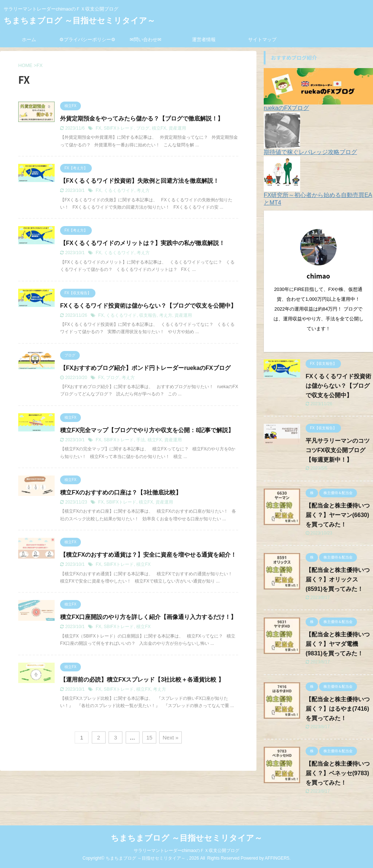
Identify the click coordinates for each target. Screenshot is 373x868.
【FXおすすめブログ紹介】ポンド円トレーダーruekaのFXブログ (145, 368)
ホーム (29, 40)
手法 (141, 440)
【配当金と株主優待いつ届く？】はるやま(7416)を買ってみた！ (338, 709)
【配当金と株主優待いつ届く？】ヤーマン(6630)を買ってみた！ (338, 515)
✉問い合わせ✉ (146, 40)
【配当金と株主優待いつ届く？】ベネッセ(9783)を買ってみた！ (338, 773)
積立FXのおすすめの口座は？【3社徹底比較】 (121, 492)
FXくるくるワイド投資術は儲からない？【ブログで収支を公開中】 (148, 306)
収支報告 (148, 315)
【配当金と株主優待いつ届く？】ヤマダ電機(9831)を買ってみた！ (338, 644)
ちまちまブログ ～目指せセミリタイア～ (79, 21)
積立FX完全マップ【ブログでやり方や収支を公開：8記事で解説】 (147, 430)
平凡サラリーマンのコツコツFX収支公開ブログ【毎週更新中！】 (338, 450)
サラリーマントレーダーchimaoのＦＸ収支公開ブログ (187, 851)
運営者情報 (204, 40)
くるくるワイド (119, 190)
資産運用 (177, 128)
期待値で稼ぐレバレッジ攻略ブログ (310, 152)
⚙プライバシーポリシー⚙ (87, 40)
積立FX (159, 128)
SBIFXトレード (119, 128)
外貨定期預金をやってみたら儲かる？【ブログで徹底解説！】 (142, 119)
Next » (170, 737)
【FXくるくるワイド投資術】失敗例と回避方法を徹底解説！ (140, 181)
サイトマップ (262, 40)
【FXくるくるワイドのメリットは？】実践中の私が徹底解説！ (142, 243)
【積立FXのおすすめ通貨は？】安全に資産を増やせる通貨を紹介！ (148, 555)
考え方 (143, 190)
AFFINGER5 (277, 858)
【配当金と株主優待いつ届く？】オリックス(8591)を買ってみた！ (338, 579)
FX (99, 128)
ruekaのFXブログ (286, 108)
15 (150, 737)
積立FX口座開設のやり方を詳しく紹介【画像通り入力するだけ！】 (148, 617)
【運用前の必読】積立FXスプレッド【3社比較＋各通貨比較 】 (142, 680)
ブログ (143, 128)
